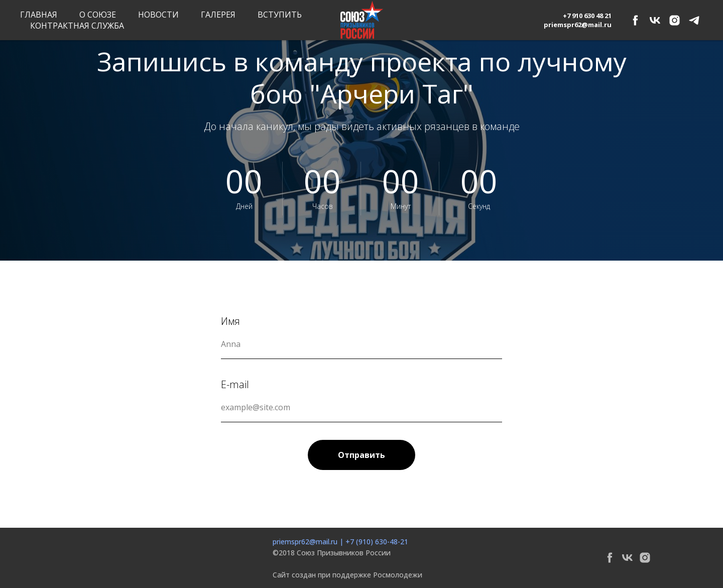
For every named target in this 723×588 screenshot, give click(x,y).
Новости (158, 15)
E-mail (235, 384)
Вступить (280, 15)
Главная (39, 15)
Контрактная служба (77, 26)
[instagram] (675, 20)
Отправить (361, 455)
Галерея (218, 15)
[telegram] (694, 20)
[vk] (655, 20)
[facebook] (635, 20)
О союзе (98, 15)
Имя (230, 321)
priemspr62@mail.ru (305, 542)
